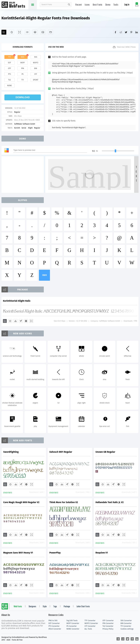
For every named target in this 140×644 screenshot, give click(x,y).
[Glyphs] (27, 32)
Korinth (17, 128)
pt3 (9, 74)
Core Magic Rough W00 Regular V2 (21, 502)
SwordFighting (11, 452)
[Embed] (26, 321)
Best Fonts (98, 5)
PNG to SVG (53, 621)
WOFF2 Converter (91, 623)
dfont (36, 80)
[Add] (4, 32)
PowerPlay (55, 553)
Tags (55, 607)
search (69, 5)
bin (36, 68)
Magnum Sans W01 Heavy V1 (18, 553)
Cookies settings (127, 629)
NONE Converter (73, 629)
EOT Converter (54, 623)
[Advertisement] (24, 174)
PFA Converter (108, 623)
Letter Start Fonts (83, 607)
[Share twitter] (126, 32)
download (23, 97)
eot (9, 63)
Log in (127, 5)
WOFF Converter (73, 623)
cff (36, 74)
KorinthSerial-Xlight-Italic (17, 301)
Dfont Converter (55, 629)
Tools (116, 5)
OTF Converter (108, 621)
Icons (87, 5)
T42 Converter (108, 626)
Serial (24, 128)
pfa (23, 68)
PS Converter (72, 626)
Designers (32, 607)
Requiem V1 (102, 553)
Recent (79, 5)
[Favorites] (12, 32)
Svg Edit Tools (72, 621)
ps (23, 74)
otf (10, 68)
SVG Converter (126, 621)
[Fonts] (51, 32)
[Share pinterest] (131, 32)
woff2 (36, 63)
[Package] (35, 32)
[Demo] (19, 32)
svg (36, 57)
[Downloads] (15, 321)
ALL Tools (88, 629)
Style (45, 607)
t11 (22, 80)
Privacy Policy (108, 629)
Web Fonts (18, 607)
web (23, 57)
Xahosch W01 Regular (61, 452)
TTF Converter (90, 621)
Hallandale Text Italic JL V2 (110, 502)
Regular (17, 112)
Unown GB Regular (105, 452)
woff (22, 63)
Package (67, 607)
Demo (108, 5)
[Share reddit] (121, 32)
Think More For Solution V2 (64, 502)
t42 (10, 80)
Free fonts (15, 5)
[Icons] (43, 32)
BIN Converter (126, 623)
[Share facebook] (115, 32)
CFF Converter (90, 626)
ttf (9, 57)
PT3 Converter (54, 626)
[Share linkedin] (137, 32)
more (45, 275)
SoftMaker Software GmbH (25, 124)
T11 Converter (126, 626)
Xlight (30, 128)
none (9, 86)
